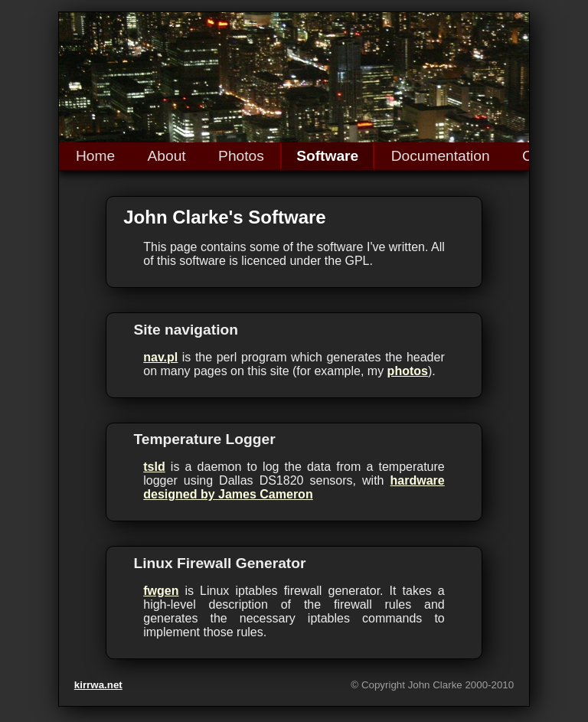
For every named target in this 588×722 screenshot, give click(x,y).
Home (95, 156)
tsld (154, 467)
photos (408, 371)
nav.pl (160, 357)
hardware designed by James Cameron (294, 487)
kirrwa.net (98, 685)
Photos (241, 156)
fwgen (161, 591)
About (167, 156)
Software (327, 156)
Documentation (441, 156)
